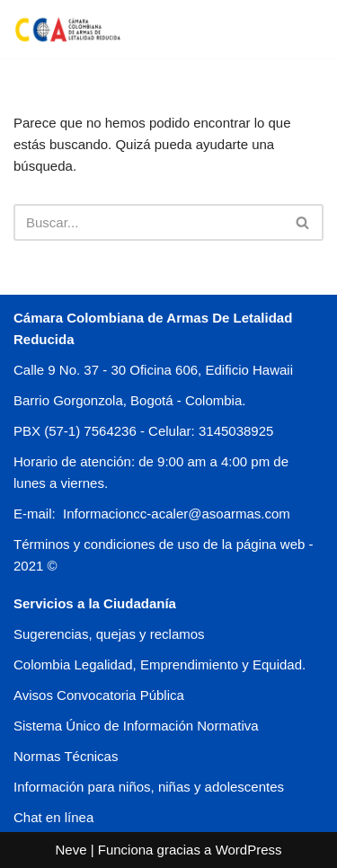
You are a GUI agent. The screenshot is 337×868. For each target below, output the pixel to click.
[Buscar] (148, 222)
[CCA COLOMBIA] (67, 29)
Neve (71, 850)
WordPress (249, 850)
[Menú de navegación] (302, 29)
